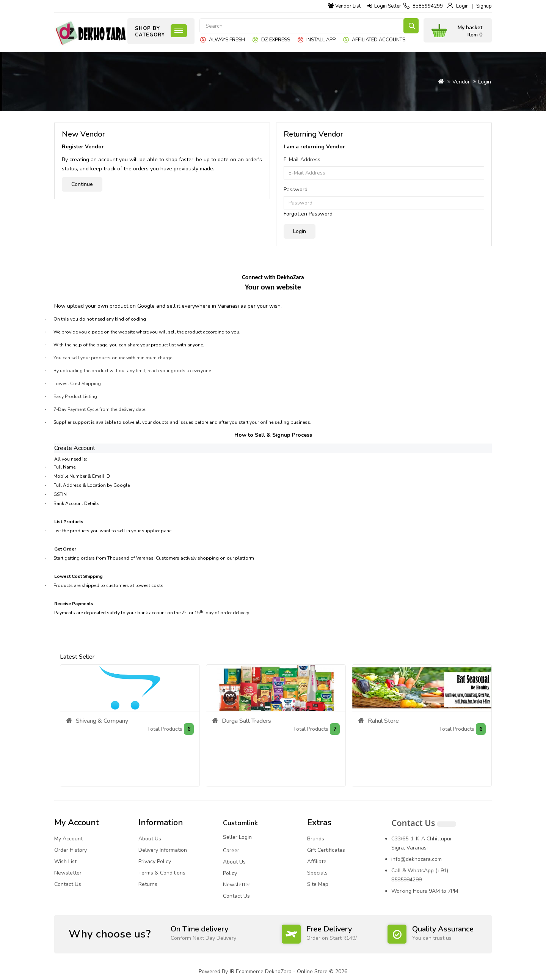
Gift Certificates (326, 850)
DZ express (276, 40)
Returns (148, 884)
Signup (484, 6)
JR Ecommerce (246, 971)
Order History (71, 850)
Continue (82, 184)
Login (462, 6)
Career (231, 850)
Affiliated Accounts (379, 40)
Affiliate (317, 861)
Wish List (65, 861)
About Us (150, 839)
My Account (68, 839)
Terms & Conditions (162, 873)
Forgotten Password (308, 214)
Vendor (461, 82)
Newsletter (68, 873)
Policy (230, 873)
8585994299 (428, 6)
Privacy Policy (155, 861)
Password (296, 190)
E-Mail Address (302, 160)
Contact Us (68, 884)
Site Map (318, 884)
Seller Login (237, 837)
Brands (316, 839)
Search (411, 26)
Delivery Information (163, 850)
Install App (321, 40)
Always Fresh (227, 40)
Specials (317, 873)
